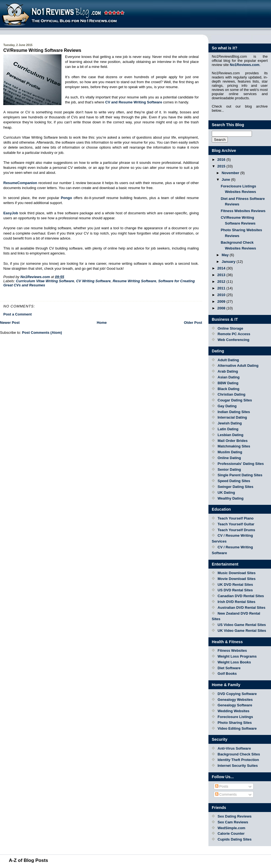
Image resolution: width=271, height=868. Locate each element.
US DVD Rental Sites (235, 590)
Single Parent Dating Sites (240, 475)
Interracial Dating (232, 417)
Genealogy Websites (235, 700)
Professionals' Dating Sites (241, 464)
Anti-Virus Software (234, 748)
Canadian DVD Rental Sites (241, 596)
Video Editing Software (237, 728)
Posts (222, 786)
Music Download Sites (237, 573)
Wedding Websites (233, 711)
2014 (222, 268)
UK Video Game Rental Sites (242, 631)
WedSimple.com (231, 828)
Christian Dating (231, 394)
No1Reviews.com (245, 65)
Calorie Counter (231, 833)
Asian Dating (229, 377)
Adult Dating (228, 360)
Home (102, 323)
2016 (222, 160)
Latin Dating (228, 429)
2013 (222, 275)
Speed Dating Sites (234, 481)
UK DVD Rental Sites (235, 585)
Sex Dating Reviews (235, 816)
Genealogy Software (235, 705)
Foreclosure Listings (235, 717)
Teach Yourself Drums (236, 530)
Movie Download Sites (237, 579)
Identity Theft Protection (238, 760)
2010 (222, 295)
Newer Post (10, 323)
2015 (222, 166)
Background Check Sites (239, 754)
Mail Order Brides (233, 441)
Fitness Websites (232, 651)
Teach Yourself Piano (236, 518)
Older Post (193, 323)
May (226, 255)
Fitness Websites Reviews (243, 211)
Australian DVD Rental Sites (242, 608)
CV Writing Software (93, 281)
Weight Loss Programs (237, 656)
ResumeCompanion (20, 183)
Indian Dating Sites (234, 412)
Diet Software (229, 668)
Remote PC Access (234, 334)
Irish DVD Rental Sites (237, 602)
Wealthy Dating (231, 498)
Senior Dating (229, 469)
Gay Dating (227, 406)
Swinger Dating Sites (235, 487)
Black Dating (229, 389)
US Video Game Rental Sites (242, 625)
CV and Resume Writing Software (134, 102)
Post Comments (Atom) (42, 333)
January (229, 262)
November (231, 173)
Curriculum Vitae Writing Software (45, 281)
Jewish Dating (230, 423)
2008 (222, 308)
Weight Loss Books (234, 662)
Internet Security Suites (238, 766)
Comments (226, 794)
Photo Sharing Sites (235, 723)
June (226, 180)
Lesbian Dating (230, 435)
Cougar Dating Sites (235, 400)
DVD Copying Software (237, 694)
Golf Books (227, 674)
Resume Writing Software (134, 281)
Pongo (66, 198)
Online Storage (230, 328)
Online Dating (229, 458)
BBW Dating (228, 383)
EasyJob (11, 213)
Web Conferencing (233, 340)
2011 (222, 288)
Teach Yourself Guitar (236, 524)
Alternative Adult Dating (238, 366)
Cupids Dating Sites (235, 839)
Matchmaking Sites (234, 446)
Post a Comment (18, 314)
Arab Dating (228, 371)
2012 (222, 282)
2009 (222, 301)
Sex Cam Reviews (233, 822)
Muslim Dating (230, 452)
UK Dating (226, 492)
